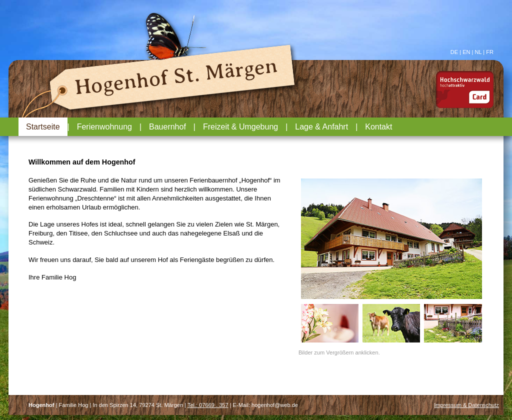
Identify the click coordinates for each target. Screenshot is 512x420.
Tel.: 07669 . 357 (208, 405)
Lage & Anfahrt (321, 127)
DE (454, 52)
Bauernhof (167, 127)
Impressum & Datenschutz (466, 405)
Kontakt (378, 127)
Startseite (43, 127)
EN (466, 52)
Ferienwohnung (104, 127)
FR (490, 52)
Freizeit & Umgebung (240, 127)
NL (478, 52)
